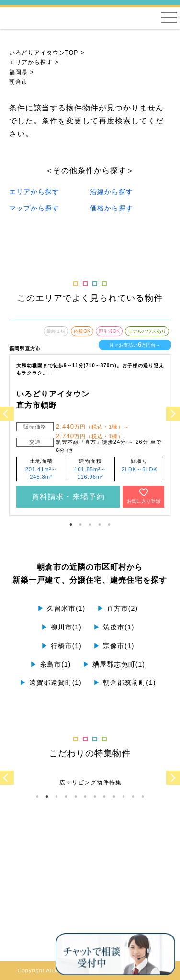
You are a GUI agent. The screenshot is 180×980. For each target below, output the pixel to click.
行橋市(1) (62, 646)
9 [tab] (114, 797)
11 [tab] (133, 797)
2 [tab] (80, 525)
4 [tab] (100, 525)
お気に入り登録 (144, 496)
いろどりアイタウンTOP (44, 53)
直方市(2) (118, 608)
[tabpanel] (90, 418)
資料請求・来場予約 (68, 497)
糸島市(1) (51, 664)
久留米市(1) (61, 608)
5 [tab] (109, 525)
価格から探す (112, 208)
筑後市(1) (114, 627)
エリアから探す (31, 62)
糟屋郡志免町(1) (114, 664)
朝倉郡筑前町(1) (124, 683)
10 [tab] (124, 797)
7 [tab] (95, 797)
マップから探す (34, 208)
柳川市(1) (62, 627)
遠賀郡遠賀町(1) (51, 683)
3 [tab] (90, 525)
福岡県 (18, 72)
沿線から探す (112, 192)
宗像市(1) (114, 646)
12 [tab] (143, 797)
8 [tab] (104, 797)
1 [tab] (71, 525)
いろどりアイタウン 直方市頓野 (53, 400)
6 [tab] (85, 797)
